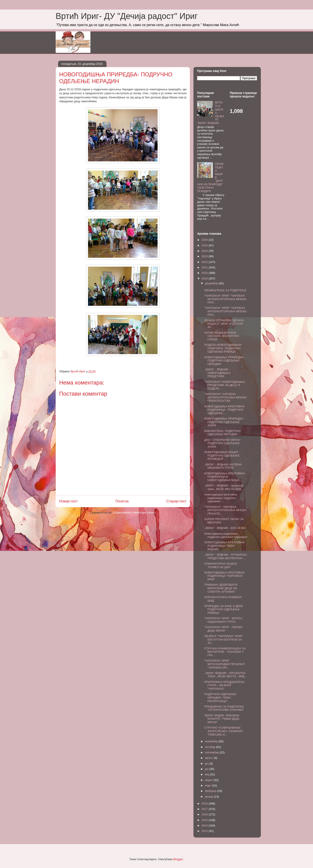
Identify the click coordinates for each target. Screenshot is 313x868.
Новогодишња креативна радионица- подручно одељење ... (220, 498)
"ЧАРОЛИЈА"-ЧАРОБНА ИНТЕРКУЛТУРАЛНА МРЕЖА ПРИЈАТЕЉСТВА (225, 397)
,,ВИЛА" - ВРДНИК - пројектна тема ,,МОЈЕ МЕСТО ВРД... (224, 487)
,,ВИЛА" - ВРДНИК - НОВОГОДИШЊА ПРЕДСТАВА (217, 373)
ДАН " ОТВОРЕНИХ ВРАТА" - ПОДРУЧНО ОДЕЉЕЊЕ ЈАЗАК (223, 443)
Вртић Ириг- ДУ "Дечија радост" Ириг (127, 16)
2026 (205, 240)
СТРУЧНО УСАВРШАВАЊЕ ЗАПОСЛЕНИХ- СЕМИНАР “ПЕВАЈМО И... (223, 731)
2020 (205, 273)
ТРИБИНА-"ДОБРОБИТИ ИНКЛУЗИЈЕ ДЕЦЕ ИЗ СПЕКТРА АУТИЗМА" (221, 588)
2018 (205, 804)
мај (207, 774)
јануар (210, 797)
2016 (205, 814)
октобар (211, 747)
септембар (212, 752)
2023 (205, 256)
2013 (205, 831)
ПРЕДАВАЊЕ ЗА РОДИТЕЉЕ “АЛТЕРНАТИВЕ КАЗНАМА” (224, 708)
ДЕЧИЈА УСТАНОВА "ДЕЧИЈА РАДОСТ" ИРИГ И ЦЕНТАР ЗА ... (224, 324)
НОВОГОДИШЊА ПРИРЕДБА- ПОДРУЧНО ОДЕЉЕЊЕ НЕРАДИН (224, 361)
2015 (205, 820)
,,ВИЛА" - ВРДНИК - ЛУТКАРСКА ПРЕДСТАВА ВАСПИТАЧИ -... (226, 556)
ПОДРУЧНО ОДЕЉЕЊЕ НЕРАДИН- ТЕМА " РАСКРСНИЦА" (220, 697)
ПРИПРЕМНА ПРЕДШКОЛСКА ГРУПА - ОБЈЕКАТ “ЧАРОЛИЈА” (224, 685)
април (209, 780)
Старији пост (176, 501)
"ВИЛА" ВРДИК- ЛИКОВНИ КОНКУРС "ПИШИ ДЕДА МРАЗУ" (222, 719)
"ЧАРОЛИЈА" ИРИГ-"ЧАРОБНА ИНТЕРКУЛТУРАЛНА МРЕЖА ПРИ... (225, 299)
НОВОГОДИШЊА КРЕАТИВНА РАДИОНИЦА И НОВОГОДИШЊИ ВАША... (224, 477)
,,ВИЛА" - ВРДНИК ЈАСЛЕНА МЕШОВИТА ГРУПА (223, 466)
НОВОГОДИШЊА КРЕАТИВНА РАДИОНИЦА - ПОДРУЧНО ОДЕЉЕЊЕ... (224, 410)
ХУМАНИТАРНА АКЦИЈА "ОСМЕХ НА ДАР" (221, 565)
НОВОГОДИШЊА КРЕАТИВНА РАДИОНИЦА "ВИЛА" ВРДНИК (224, 546)
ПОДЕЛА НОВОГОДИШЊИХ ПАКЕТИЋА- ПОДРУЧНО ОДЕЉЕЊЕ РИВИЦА (223, 348)
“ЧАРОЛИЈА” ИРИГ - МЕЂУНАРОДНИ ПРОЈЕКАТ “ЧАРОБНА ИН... (225, 664)
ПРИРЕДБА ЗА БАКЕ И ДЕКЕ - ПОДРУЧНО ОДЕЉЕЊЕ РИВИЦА (224, 609)
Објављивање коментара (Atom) (134, 513)
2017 (205, 809)
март (209, 785)
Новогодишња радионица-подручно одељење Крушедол (226, 535)
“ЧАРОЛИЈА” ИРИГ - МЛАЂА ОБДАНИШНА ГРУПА (223, 620)
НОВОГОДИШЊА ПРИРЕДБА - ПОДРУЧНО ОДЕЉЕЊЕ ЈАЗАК (225, 422)
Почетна (122, 501)
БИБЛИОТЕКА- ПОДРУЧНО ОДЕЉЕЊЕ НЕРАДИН (222, 433)
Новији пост (68, 501)
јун (207, 769)
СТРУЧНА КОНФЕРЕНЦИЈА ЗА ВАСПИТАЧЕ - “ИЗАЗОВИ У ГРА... (225, 652)
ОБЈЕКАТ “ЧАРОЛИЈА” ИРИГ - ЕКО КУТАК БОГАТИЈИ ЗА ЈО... (224, 639)
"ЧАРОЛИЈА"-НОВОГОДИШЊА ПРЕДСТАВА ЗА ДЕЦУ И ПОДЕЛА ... (225, 385)
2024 (205, 251)
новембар (212, 741)
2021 (205, 267)
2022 (205, 262)
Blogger (178, 859)
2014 (205, 825)
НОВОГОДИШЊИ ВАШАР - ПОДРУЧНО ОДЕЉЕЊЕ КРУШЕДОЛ (222, 455)
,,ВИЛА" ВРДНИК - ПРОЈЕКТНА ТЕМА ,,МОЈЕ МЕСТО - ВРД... (225, 675)
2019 (205, 278)
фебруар (211, 791)
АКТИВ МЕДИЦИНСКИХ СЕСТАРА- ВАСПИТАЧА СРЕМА (221, 336)
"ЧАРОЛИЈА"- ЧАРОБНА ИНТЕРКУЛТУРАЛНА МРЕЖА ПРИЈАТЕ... (225, 510)
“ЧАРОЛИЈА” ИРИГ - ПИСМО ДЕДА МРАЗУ (223, 629)
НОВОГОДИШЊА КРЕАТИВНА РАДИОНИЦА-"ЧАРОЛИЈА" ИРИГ (224, 576)
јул (207, 763)
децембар (212, 283)
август (209, 758)
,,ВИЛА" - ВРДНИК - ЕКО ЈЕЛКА (225, 528)
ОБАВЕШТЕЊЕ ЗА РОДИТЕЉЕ (225, 290)
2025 (205, 245)
